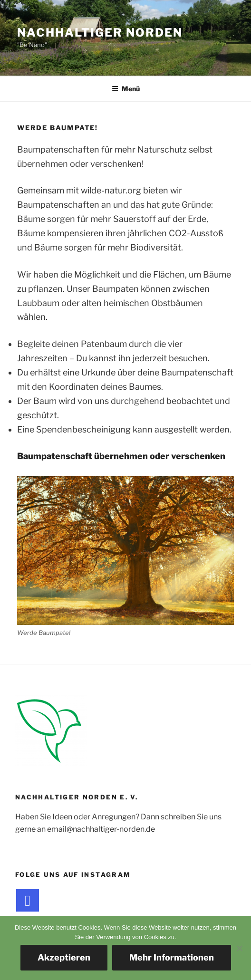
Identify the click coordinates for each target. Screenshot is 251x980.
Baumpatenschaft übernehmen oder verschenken (121, 456)
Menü (126, 89)
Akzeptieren (64, 957)
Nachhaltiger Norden (100, 33)
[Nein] (239, 948)
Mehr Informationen (172, 957)
